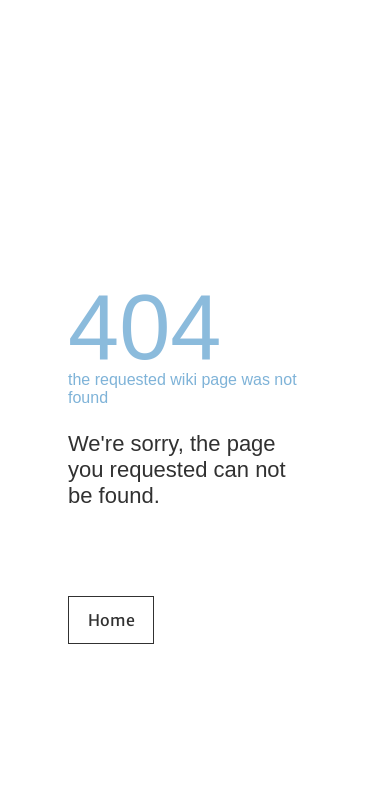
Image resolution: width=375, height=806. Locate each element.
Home (111, 620)
